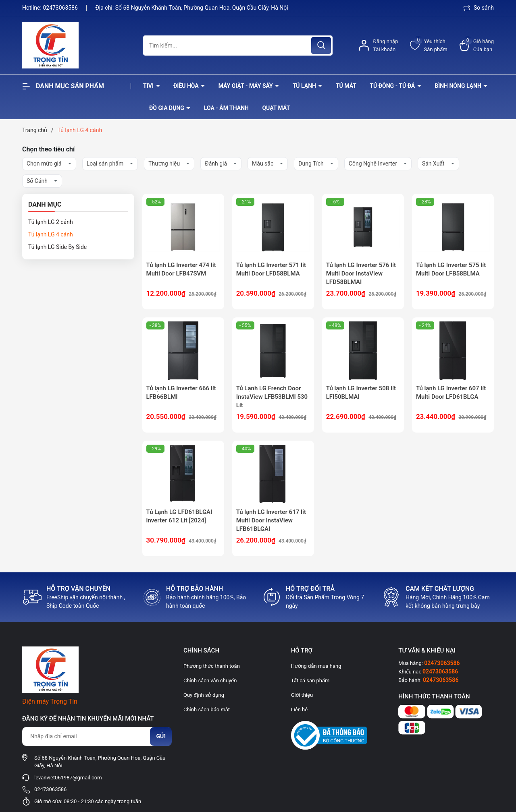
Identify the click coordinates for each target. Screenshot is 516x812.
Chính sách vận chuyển (210, 680)
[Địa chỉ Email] (97, 736)
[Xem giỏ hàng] (477, 45)
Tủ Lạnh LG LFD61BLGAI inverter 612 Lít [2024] (179, 516)
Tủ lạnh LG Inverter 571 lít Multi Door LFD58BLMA (271, 269)
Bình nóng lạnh (459, 86)
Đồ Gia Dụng (167, 108)
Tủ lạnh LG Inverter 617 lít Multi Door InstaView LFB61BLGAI (271, 520)
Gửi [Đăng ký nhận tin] (161, 736)
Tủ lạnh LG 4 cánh (51, 234)
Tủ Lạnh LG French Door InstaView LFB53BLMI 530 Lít (272, 397)
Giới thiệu (302, 695)
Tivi (149, 86)
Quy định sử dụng (204, 695)
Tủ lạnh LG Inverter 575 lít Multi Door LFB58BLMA (451, 269)
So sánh (479, 8)
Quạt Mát (276, 108)
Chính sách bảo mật (207, 709)
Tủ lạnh (305, 86)
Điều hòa (187, 86)
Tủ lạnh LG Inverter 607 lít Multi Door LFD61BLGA (451, 393)
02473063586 (61, 8)
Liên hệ (300, 709)
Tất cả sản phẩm (310, 680)
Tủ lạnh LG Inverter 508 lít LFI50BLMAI (361, 393)
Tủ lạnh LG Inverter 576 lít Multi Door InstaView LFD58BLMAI (361, 273)
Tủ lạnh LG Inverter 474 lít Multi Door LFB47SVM (181, 269)
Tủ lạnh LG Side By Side (57, 247)
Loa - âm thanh (226, 108)
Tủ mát (346, 86)
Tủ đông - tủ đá (393, 86)
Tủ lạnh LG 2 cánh (51, 222)
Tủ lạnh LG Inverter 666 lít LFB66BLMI (181, 393)
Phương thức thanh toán (212, 666)
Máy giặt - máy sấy (246, 86)
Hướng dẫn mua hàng (316, 666)
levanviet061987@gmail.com (68, 778)
